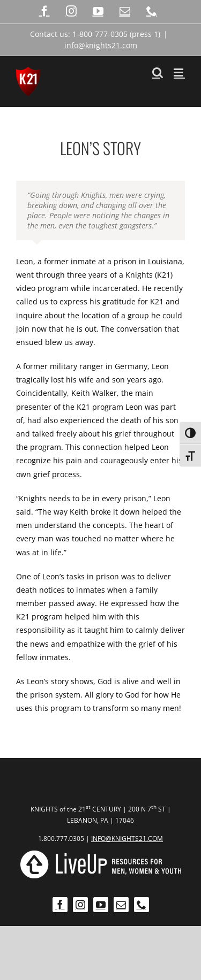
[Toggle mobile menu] (179, 72)
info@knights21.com (101, 45)
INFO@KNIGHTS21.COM (127, 839)
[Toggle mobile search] (158, 72)
